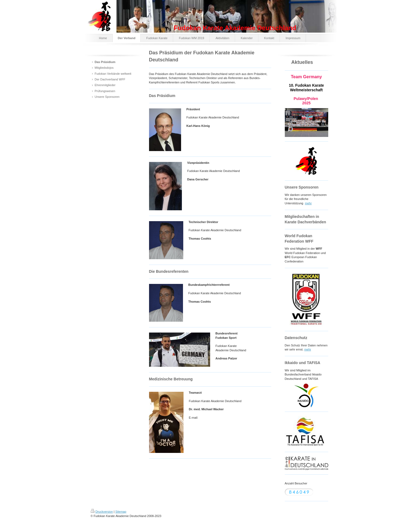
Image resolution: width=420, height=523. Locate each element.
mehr (308, 203)
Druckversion (102, 512)
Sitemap (121, 512)
